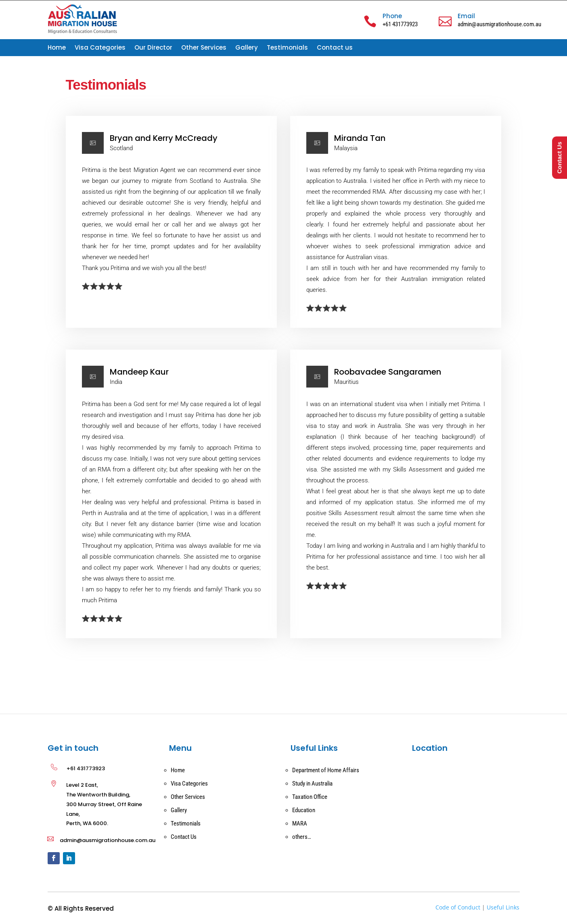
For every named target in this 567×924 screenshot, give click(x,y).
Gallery (247, 48)
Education (304, 810)
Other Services (204, 48)
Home (57, 48)
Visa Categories (100, 48)
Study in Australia (312, 784)
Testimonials (287, 48)
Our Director (153, 48)
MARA (300, 823)
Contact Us (184, 837)
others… (302, 837)
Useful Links (503, 907)
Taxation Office (310, 797)
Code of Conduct (458, 907)
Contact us (335, 48)
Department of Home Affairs (326, 770)
